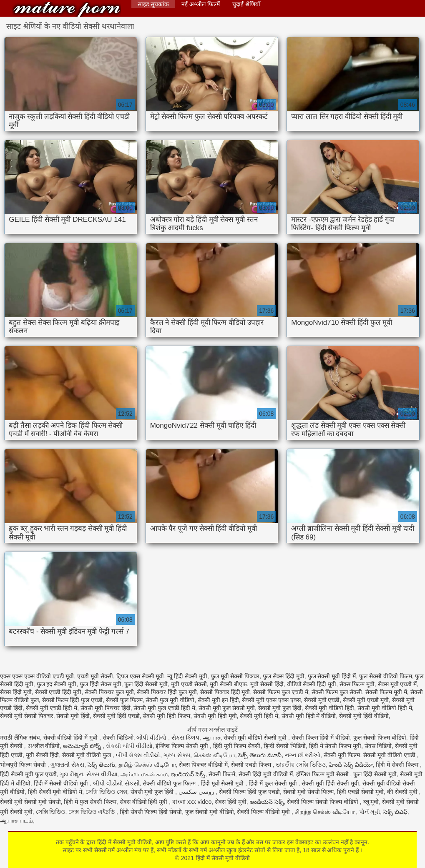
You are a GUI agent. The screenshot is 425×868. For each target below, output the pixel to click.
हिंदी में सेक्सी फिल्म (398, 765)
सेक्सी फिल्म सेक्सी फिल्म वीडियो (323, 802)
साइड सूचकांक (153, 4)
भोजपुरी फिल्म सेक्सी (24, 765)
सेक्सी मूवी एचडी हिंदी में (52, 708)
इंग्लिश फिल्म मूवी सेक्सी (323, 774)
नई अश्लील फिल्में (201, 4)
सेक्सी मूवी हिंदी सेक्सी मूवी (330, 783)
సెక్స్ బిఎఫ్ (395, 812)
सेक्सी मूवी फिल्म (342, 755)
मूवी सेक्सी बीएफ (228, 684)
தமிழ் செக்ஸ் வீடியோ (147, 765)
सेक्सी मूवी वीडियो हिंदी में (385, 708)
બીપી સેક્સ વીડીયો (138, 755)
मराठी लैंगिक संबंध (20, 738)
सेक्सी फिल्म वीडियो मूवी (264, 812)
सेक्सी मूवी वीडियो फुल (87, 755)
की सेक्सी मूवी (403, 792)
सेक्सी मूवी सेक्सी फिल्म (309, 792)
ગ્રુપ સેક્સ (177, 755)
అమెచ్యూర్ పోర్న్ (83, 746)
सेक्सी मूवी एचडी (322, 700)
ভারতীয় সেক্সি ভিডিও (301, 765)
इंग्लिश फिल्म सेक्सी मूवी (183, 746)
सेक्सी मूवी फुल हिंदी (280, 708)
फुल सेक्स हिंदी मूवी (284, 676)
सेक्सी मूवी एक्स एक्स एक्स (271, 700)
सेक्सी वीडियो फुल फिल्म (170, 783)
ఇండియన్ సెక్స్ (188, 774)
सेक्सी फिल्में (222, 774)
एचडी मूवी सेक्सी (95, 676)
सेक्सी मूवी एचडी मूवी (366, 700)
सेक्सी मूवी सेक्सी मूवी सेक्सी (30, 802)
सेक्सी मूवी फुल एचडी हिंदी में (164, 708)
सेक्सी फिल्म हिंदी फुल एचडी (73, 700)
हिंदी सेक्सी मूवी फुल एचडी (28, 774)
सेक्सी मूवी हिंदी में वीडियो (309, 716)
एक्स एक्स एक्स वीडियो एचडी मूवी (37, 676)
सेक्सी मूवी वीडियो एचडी (390, 755)
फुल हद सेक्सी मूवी (57, 684)
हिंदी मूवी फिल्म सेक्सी (237, 746)
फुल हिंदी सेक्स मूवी (101, 684)
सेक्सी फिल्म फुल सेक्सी (337, 692)
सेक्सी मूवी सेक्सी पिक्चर (27, 716)
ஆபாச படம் (16, 820)
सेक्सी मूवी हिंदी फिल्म (166, 716)
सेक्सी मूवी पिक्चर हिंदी (106, 708)
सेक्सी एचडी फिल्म (252, 765)
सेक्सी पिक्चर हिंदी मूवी (225, 692)
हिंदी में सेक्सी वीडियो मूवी (62, 783)
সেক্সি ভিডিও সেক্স (106, 792)
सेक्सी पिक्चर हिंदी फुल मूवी (167, 692)
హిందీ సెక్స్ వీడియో (351, 765)
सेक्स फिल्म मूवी (357, 684)
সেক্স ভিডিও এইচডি (92, 812)
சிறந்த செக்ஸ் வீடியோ (326, 812)
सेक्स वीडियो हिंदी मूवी (145, 802)
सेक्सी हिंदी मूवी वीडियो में (266, 774)
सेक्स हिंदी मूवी (16, 692)
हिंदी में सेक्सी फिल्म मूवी (335, 746)
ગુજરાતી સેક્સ (67, 765)
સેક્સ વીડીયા (102, 774)
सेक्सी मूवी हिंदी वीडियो (364, 716)
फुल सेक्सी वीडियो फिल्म (386, 676)
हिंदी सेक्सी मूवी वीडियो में (55, 792)
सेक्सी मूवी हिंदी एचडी (116, 716)
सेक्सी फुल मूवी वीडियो (170, 700)
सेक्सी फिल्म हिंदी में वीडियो (321, 738)
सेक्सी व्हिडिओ (118, 738)
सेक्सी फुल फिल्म (124, 700)
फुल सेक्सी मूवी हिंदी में (332, 676)
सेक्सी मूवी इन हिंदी (218, 700)
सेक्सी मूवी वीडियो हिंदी (330, 708)
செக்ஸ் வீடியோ (214, 755)
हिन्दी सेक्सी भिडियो (285, 746)
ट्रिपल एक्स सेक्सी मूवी (140, 676)
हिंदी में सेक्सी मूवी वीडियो (67, 9)
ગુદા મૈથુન (71, 774)
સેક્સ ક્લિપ (185, 738)
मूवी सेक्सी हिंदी (267, 684)
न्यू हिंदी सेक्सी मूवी (187, 676)
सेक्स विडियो (378, 746)
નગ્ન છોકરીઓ (303, 755)
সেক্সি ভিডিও (51, 812)
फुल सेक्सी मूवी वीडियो (210, 812)
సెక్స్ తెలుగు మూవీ (260, 755)
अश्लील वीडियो (44, 746)
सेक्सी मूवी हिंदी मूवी (215, 716)
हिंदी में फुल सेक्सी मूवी (273, 783)
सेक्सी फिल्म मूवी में (386, 692)
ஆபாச (212, 738)
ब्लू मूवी (371, 802)
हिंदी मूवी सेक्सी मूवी (223, 783)
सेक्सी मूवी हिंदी (73, 716)
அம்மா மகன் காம (144, 774)
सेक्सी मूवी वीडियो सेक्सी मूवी (256, 738)
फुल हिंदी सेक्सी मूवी (146, 684)
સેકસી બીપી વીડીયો (129, 746)
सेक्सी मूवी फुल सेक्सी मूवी (227, 708)
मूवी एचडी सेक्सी (189, 684)
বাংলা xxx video (192, 802)
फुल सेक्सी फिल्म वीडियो (380, 738)
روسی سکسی (197, 792)
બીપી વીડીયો (152, 738)
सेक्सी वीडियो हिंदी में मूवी (71, 738)
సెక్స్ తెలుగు (101, 765)
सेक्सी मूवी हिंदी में (259, 716)
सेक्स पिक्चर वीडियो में (203, 765)
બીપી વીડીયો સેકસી (116, 783)
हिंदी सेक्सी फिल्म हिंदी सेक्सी (151, 812)
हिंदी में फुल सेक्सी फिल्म (90, 802)
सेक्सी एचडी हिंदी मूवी (58, 692)
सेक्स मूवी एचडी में (397, 684)
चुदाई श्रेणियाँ (246, 4)
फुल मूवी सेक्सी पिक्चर (235, 676)
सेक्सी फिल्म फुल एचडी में (281, 692)
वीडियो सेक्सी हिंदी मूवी (312, 684)
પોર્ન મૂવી (370, 812)
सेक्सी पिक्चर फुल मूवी (109, 692)
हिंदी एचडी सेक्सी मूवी (360, 792)
